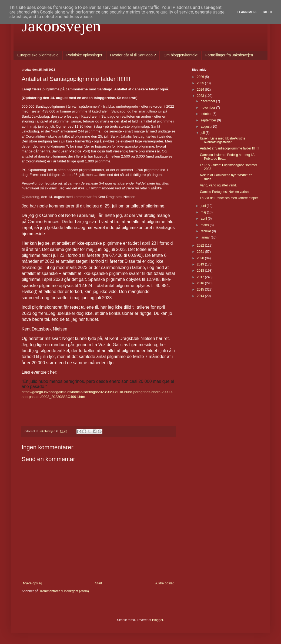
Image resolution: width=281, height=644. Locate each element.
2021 (201, 252)
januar (206, 237)
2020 (201, 258)
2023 (201, 96)
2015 (201, 289)
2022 (201, 246)
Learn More (247, 12)
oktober (207, 114)
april (204, 219)
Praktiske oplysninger (84, 55)
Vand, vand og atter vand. (218, 185)
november (208, 108)
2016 (201, 283)
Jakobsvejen (61, 26)
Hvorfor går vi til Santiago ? (133, 55)
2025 (201, 83)
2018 (201, 271)
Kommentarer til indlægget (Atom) (65, 591)
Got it (268, 12)
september (209, 120)
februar (206, 231)
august (206, 127)
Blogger (158, 620)
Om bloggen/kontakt (180, 55)
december (208, 101)
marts (205, 225)
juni (204, 206)
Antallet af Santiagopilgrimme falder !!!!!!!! (230, 148)
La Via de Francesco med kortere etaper (229, 198)
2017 (201, 277)
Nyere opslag (33, 583)
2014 (201, 296)
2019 (201, 264)
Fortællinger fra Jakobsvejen (229, 55)
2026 (201, 77)
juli (203, 133)
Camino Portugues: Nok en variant (225, 192)
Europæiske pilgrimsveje (38, 55)
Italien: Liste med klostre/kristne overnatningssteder (223, 140)
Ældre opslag (165, 583)
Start (98, 583)
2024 (201, 90)
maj (204, 212)
